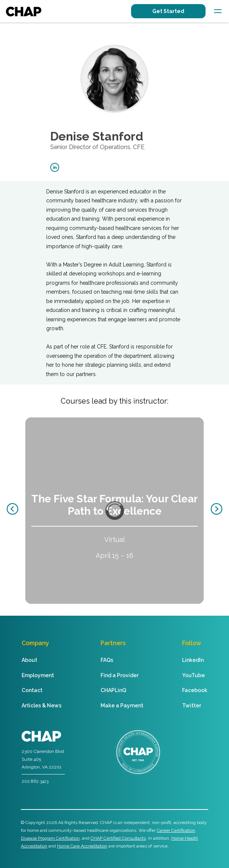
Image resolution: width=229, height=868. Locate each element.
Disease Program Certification (50, 838)
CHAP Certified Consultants (118, 838)
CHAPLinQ (113, 690)
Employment (38, 675)
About (29, 660)
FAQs (107, 660)
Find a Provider (120, 675)
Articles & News (42, 706)
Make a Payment (122, 706)
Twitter (192, 706)
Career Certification (176, 830)
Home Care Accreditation (82, 846)
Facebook (195, 690)
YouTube (193, 675)
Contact (32, 690)
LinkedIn (193, 660)
